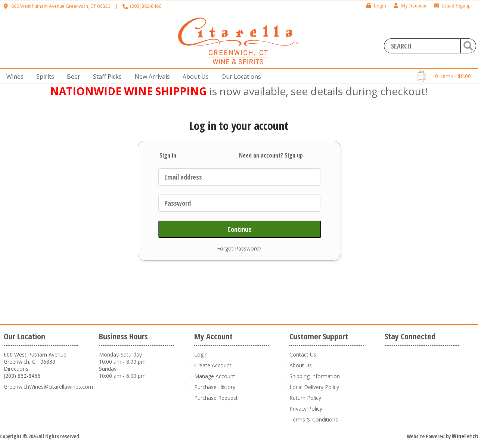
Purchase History (215, 387)
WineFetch (465, 436)
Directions (16, 369)
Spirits (43, 77)
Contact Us (303, 354)
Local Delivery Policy (314, 387)
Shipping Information (315, 376)
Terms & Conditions (314, 419)
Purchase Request (216, 398)
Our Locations (239, 77)
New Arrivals (152, 77)
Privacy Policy (306, 409)
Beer (71, 77)
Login (376, 6)
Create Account (213, 365)
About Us (193, 77)
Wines (13, 77)
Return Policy (305, 398)
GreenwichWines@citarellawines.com (48, 387)
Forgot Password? (239, 248)
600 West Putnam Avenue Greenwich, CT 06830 (61, 6)
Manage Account (215, 376)
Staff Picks (107, 77)
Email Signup (452, 6)
